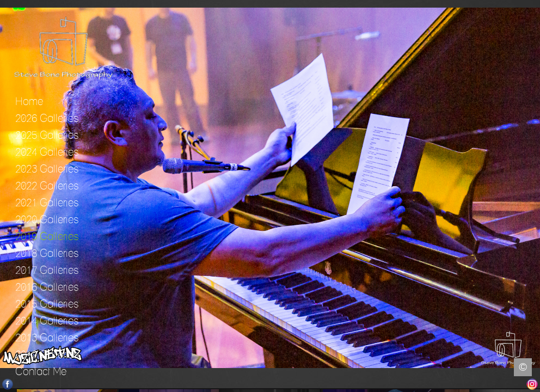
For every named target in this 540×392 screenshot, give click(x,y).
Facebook (8, 384)
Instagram (532, 384)
